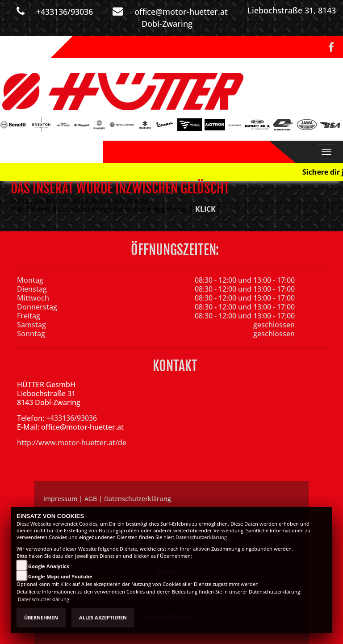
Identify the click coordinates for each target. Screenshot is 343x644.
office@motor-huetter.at (181, 12)
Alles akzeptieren (103, 618)
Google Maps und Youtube (60, 577)
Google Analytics (48, 566)
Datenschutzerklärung (201, 537)
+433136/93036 (65, 12)
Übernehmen (41, 618)
